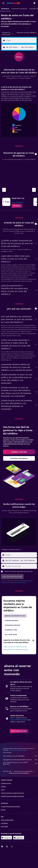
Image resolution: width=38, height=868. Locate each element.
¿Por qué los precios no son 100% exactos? (20, 763)
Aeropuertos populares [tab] (12, 625)
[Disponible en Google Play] (6, 838)
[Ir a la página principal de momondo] (13, 3)
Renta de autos (7, 771)
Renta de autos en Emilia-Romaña (23, 771)
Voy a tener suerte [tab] (11, 634)
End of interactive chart (3, 131)
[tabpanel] (19, 112)
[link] (17, 206)
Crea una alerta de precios (19, 720)
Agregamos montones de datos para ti (20, 760)
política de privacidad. (20, 583)
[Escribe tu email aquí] (21, 566)
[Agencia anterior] (4, 190)
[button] (3, 3)
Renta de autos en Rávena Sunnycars (16, 650)
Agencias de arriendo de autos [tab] (15, 616)
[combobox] (8, 34)
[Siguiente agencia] (34, 190)
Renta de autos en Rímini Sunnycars (15, 647)
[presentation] (33, 640)
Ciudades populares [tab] (11, 620)
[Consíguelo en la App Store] (19, 838)
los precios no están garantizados (18, 750)
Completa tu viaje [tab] (11, 630)
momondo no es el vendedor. (20, 756)
